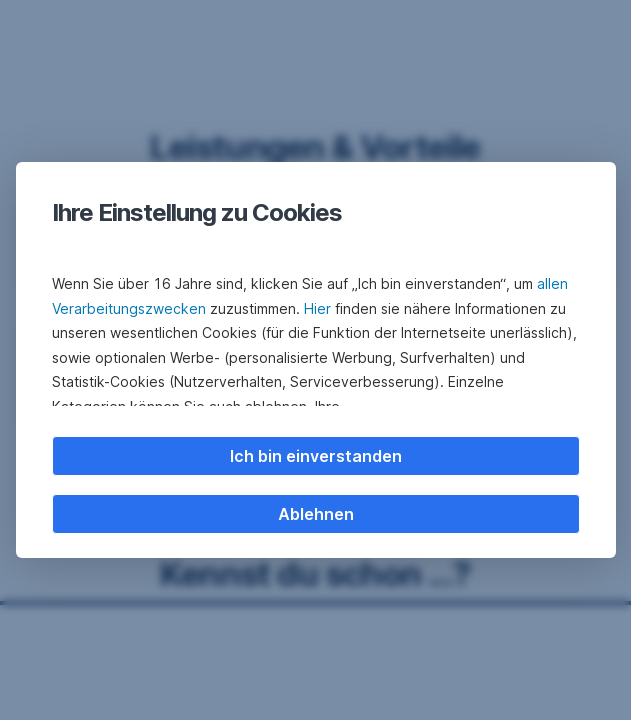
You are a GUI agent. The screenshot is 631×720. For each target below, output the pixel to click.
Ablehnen (316, 514)
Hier (317, 308)
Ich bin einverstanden (316, 456)
